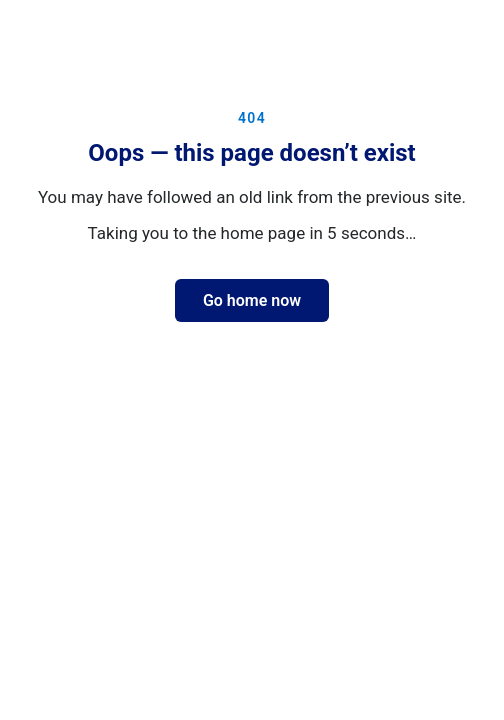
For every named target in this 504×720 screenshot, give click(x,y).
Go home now (252, 300)
